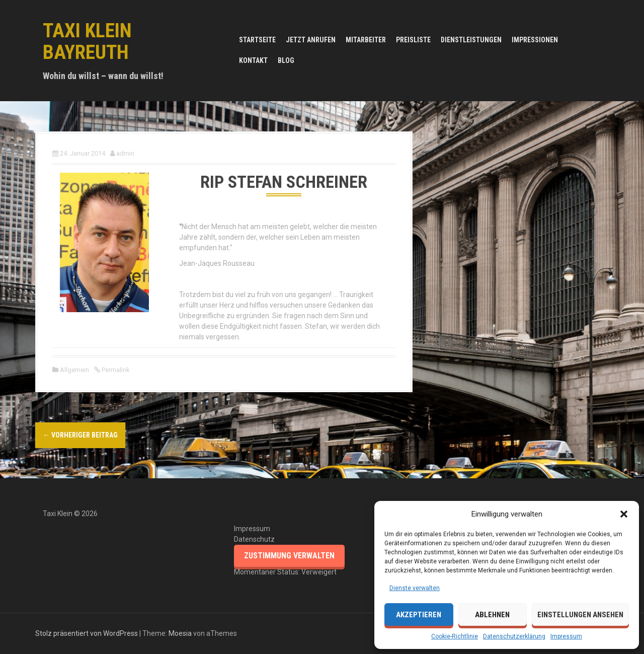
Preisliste (413, 40)
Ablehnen (492, 615)
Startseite (257, 40)
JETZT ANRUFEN (311, 40)
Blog (286, 60)
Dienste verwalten (415, 588)
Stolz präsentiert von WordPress (87, 633)
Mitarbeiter (366, 40)
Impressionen (535, 40)
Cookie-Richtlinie (455, 636)
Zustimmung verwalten (289, 556)
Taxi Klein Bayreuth (87, 42)
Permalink (115, 370)
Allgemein (74, 370)
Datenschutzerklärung (514, 636)
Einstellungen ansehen (580, 615)
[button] (624, 514)
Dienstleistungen (471, 40)
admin (125, 153)
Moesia (180, 633)
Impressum (566, 636)
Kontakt (253, 60)
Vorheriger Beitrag (80, 435)
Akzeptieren (419, 615)
